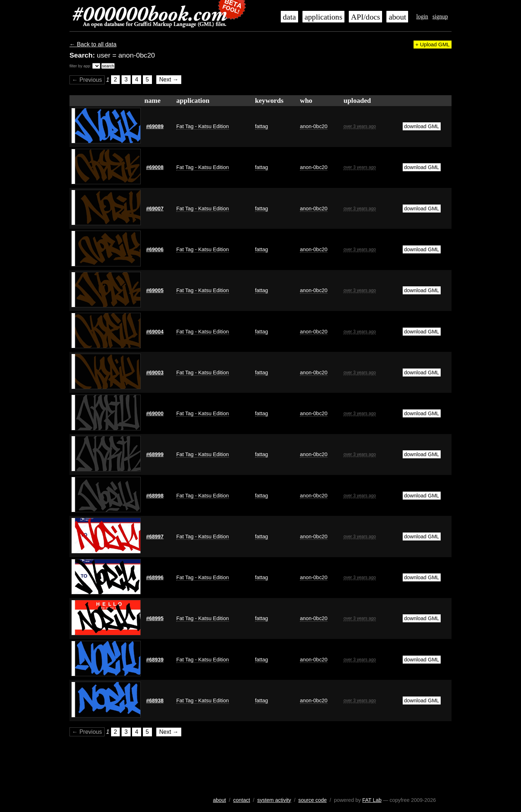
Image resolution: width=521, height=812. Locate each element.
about (397, 17)
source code (313, 800)
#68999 (155, 454)
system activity (274, 800)
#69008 (155, 167)
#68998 (155, 496)
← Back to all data (93, 44)
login (422, 16)
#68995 (155, 618)
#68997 (155, 537)
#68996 (155, 577)
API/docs (365, 17)
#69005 (155, 290)
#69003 (155, 373)
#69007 (155, 209)
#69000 (155, 413)
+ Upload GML (433, 45)
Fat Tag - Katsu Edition (202, 126)
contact (242, 800)
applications (323, 17)
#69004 (155, 332)
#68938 (155, 700)
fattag (262, 126)
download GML (422, 126)
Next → (169, 80)
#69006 (155, 249)
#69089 (155, 126)
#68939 (155, 660)
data (289, 17)
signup (440, 16)
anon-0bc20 (314, 126)
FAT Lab (372, 800)
